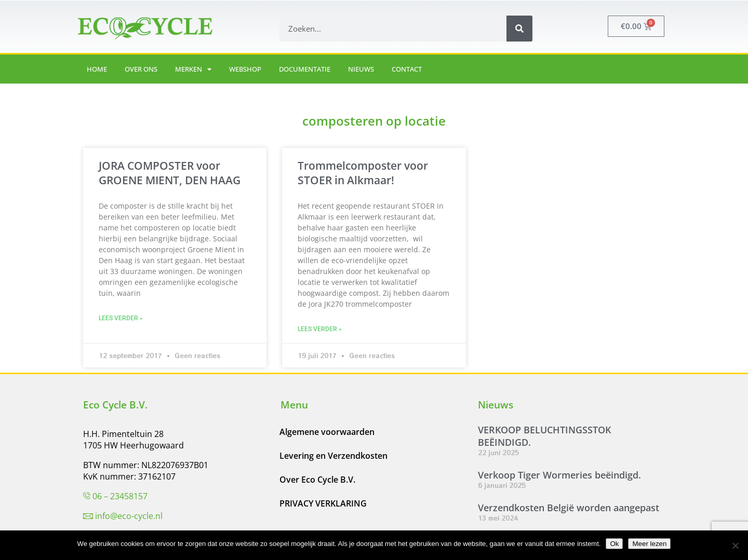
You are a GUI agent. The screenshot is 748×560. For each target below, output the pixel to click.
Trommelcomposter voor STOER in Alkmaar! (363, 173)
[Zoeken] (519, 29)
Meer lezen (649, 544)
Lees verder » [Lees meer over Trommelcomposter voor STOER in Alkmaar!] (320, 329)
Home (97, 69)
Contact (407, 69)
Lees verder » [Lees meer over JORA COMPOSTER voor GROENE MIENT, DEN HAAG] (121, 318)
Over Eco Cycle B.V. (317, 480)
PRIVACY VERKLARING (323, 503)
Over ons (141, 69)
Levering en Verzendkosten (333, 456)
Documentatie (305, 69)
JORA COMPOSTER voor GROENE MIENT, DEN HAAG (170, 173)
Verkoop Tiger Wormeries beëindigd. (559, 475)
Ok (614, 544)
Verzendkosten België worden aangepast (569, 508)
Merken (193, 69)
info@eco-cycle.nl (129, 516)
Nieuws (361, 69)
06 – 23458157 (120, 496)
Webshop (245, 69)
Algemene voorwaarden (327, 432)
